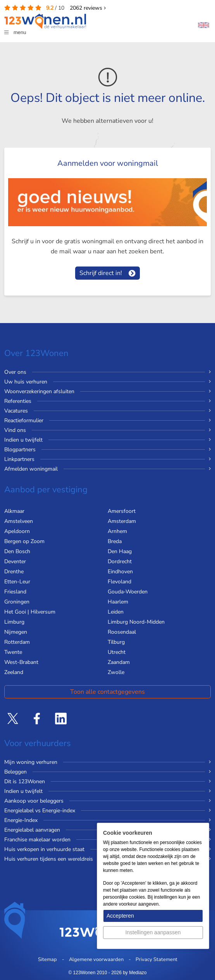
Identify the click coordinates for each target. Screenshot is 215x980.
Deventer (15, 561)
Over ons (15, 372)
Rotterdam (17, 642)
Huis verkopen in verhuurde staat (44, 849)
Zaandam (119, 662)
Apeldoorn (17, 531)
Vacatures (16, 411)
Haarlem (118, 602)
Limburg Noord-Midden (136, 622)
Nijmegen (16, 632)
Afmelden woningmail (31, 469)
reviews (88, 8)
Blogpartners (20, 450)
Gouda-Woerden (128, 592)
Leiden (116, 612)
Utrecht (117, 652)
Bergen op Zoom (24, 541)
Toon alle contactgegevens (107, 692)
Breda (115, 541)
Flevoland (120, 582)
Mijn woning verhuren (31, 762)
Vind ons (15, 430)
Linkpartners (19, 459)
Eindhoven (120, 572)
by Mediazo (135, 973)
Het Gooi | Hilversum (30, 612)
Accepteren (120, 916)
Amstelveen (19, 521)
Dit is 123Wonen (25, 781)
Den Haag (120, 551)
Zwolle (116, 672)
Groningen (17, 602)
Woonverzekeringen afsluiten (39, 391)
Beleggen (15, 772)
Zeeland (14, 672)
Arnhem (117, 531)
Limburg (14, 622)
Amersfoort (122, 511)
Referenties (18, 401)
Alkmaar (14, 511)
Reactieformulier (24, 420)
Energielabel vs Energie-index (40, 811)
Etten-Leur (17, 582)
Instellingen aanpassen (153, 932)
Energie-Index (21, 820)
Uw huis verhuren (26, 382)
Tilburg (116, 642)
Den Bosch (17, 551)
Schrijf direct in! (101, 273)
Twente (13, 652)
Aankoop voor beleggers (34, 801)
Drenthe (14, 572)
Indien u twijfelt (23, 440)
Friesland (15, 592)
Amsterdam (122, 521)
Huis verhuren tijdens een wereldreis (49, 859)
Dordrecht (120, 561)
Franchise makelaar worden (37, 840)
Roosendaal (122, 632)
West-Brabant (21, 662)
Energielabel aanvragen (32, 830)
